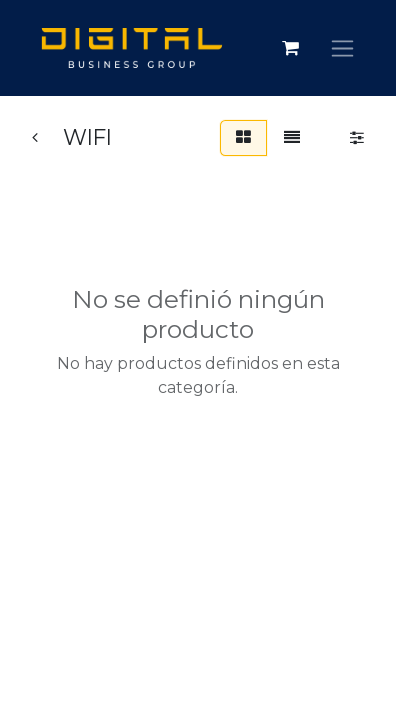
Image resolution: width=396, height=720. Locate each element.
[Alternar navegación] (342, 48)
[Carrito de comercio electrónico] (290, 48)
